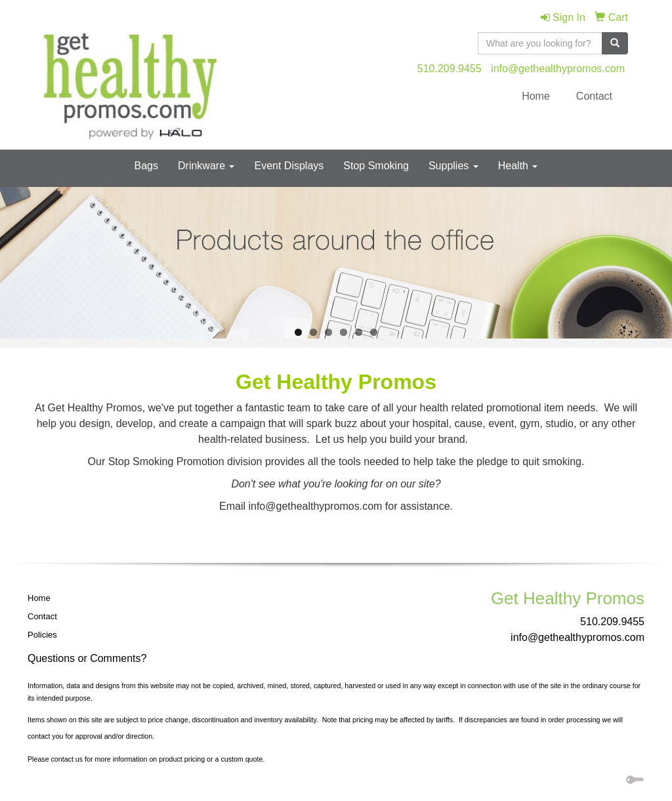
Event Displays (289, 166)
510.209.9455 (450, 69)
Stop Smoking (376, 166)
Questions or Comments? (87, 658)
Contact (594, 96)
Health (518, 166)
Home (536, 96)
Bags (146, 166)
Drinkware (206, 166)
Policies (42, 635)
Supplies (453, 166)
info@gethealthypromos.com (558, 69)
